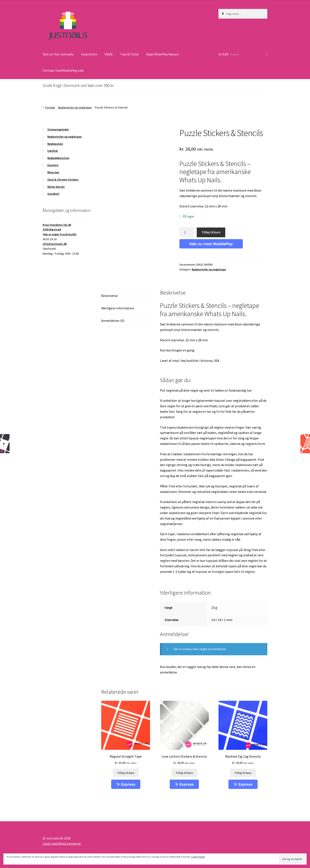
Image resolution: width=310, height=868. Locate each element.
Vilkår (109, 54)
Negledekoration (58, 158)
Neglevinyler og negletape (75, 107)
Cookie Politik (198, 857)
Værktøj (53, 151)
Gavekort (53, 194)
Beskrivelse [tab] (109, 296)
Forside (50, 107)
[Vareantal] (187, 232)
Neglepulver (55, 144)
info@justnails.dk (55, 244)
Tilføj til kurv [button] (126, 773)
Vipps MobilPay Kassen (162, 54)
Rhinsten (53, 172)
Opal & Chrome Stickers (63, 180)
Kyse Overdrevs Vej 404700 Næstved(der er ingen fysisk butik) (60, 230)
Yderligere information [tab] (118, 308)
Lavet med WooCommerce (62, 843)
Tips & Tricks (129, 54)
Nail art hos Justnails (58, 54)
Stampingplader (58, 129)
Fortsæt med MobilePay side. (64, 70)
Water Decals (56, 187)
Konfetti (53, 165)
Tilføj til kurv (211, 232)
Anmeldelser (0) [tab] (113, 321)
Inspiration (89, 54)
